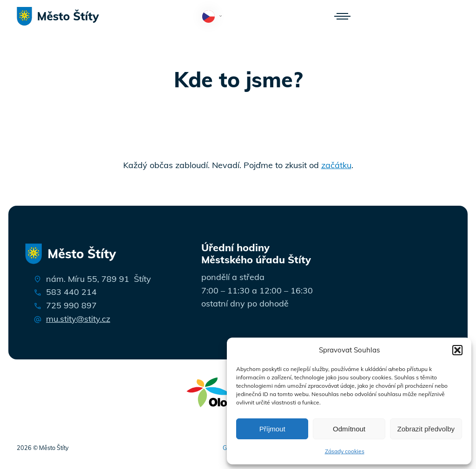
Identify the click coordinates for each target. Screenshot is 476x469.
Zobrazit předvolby (426, 429)
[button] (457, 350)
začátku (336, 165)
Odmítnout (349, 429)
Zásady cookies (345, 451)
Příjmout (272, 429)
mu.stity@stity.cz (78, 319)
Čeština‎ (214, 17)
